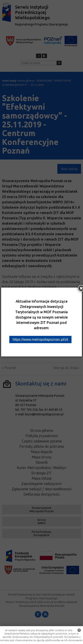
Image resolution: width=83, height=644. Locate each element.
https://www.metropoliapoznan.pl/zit (40, 340)
